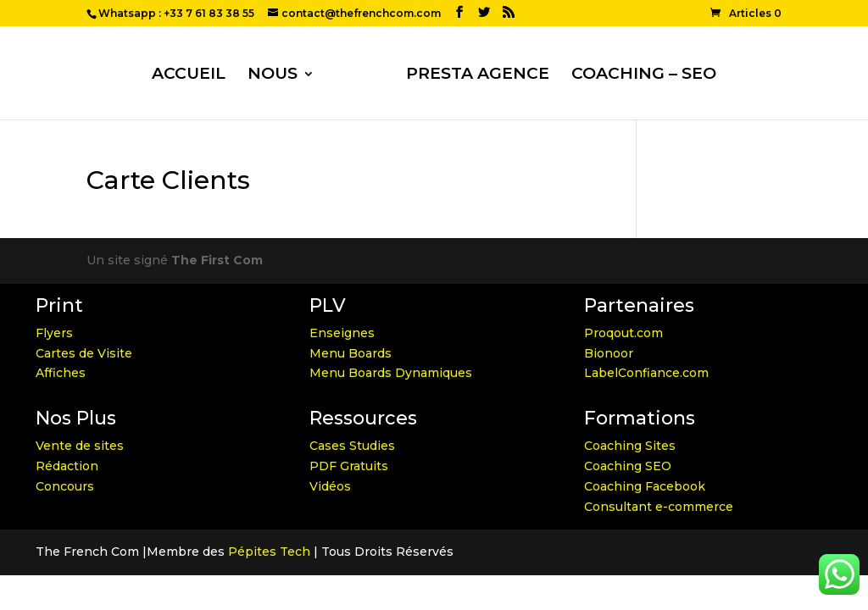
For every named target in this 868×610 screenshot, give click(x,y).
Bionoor (609, 353)
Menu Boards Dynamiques (391, 373)
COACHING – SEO (644, 75)
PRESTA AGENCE (478, 75)
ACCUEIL (189, 75)
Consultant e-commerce (659, 507)
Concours (65, 486)
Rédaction (67, 466)
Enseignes (342, 333)
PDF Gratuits (349, 466)
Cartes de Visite (84, 353)
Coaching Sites (630, 446)
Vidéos (330, 486)
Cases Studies (352, 446)
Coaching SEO (628, 466)
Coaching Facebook (645, 486)
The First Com (217, 260)
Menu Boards (351, 353)
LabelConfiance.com (646, 373)
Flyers (54, 333)
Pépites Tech (269, 552)
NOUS (273, 75)
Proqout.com (623, 333)
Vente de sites (80, 446)
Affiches (61, 373)
